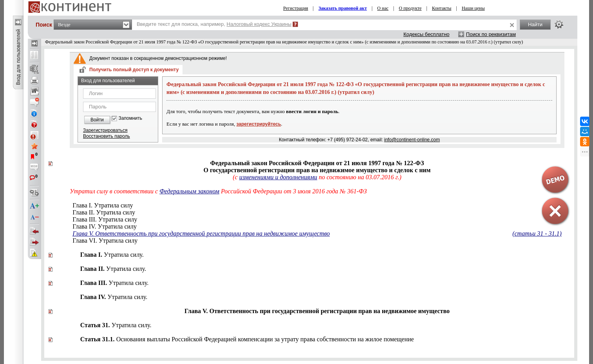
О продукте (410, 8)
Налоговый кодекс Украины (259, 24)
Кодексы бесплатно (427, 34)
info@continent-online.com (412, 140)
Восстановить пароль (107, 136)
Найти (535, 24)
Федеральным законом (189, 191)
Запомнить (130, 118)
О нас (383, 8)
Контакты (442, 8)
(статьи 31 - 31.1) (537, 233)
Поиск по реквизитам (491, 34)
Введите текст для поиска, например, (214, 24)
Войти (97, 120)
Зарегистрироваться (105, 130)
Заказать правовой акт (343, 8)
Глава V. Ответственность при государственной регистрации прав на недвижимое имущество (201, 233)
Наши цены (473, 8)
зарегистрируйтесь (259, 124)
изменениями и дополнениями (278, 177)
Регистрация (296, 8)
